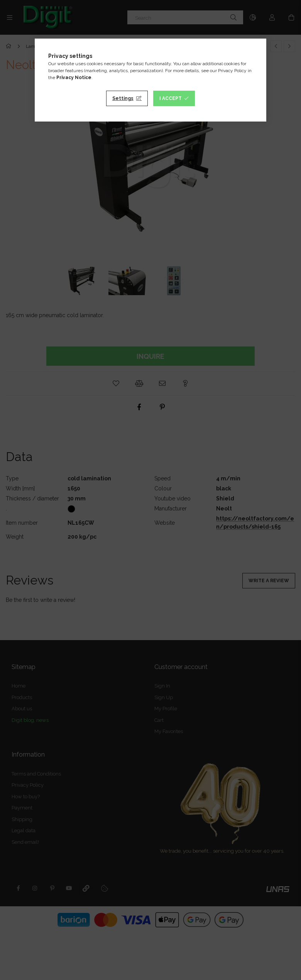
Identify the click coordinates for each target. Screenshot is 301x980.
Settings (123, 98)
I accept (171, 98)
